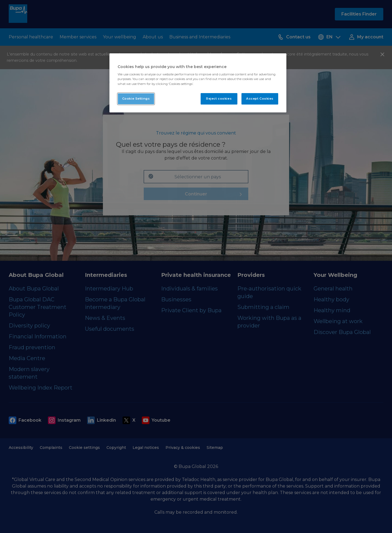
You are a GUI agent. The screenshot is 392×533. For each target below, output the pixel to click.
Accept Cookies (260, 99)
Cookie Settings (136, 99)
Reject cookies (219, 99)
